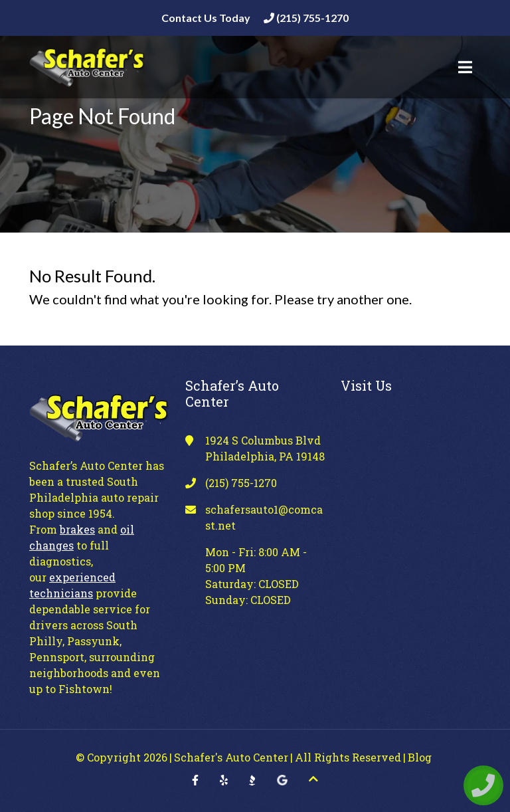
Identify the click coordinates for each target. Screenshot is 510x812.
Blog (420, 757)
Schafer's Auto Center (231, 757)
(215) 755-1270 (306, 18)
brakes (77, 529)
